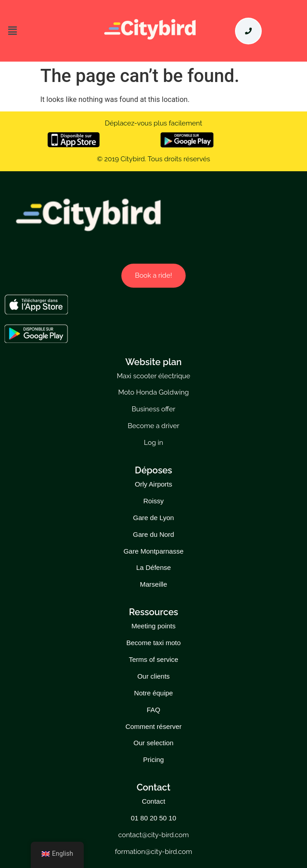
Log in (154, 443)
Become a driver (153, 426)
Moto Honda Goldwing (153, 392)
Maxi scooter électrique (153, 376)
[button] (38, 31)
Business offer (154, 409)
